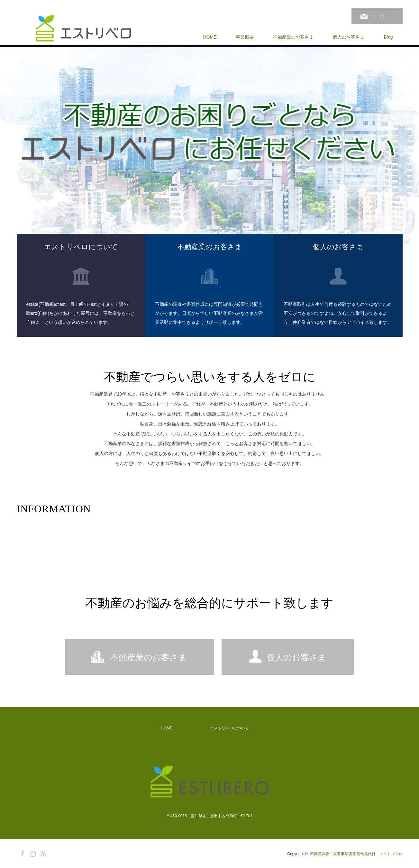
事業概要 (245, 37)
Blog (388, 37)
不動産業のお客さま (293, 37)
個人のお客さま (349, 37)
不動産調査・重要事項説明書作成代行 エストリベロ (356, 854)
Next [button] (409, 154)
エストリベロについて (229, 728)
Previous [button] (10, 154)
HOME (210, 37)
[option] (209, 154)
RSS (42, 853)
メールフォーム (383, 16)
